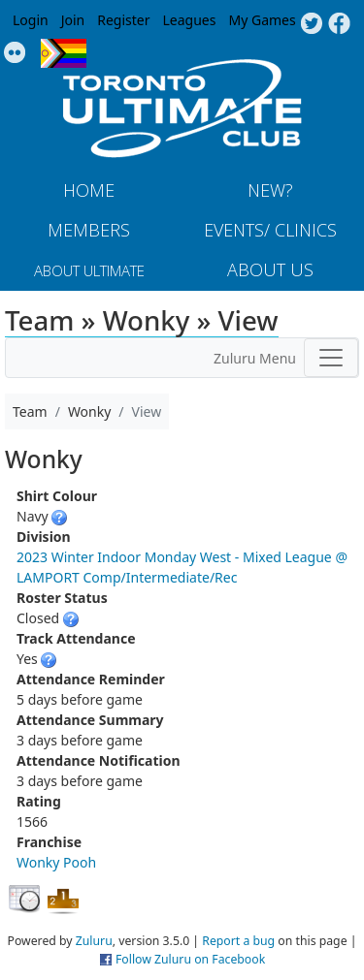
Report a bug (238, 941)
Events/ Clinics (270, 230)
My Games (262, 20)
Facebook (339, 24)
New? (270, 190)
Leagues (190, 20)
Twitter (311, 24)
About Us (270, 269)
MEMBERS (89, 230)
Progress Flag (64, 53)
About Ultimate (89, 270)
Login (31, 20)
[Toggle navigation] (331, 358)
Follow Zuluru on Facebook (190, 959)
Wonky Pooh (56, 862)
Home (89, 190)
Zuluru (94, 941)
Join (73, 20)
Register (123, 20)
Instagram (15, 53)
